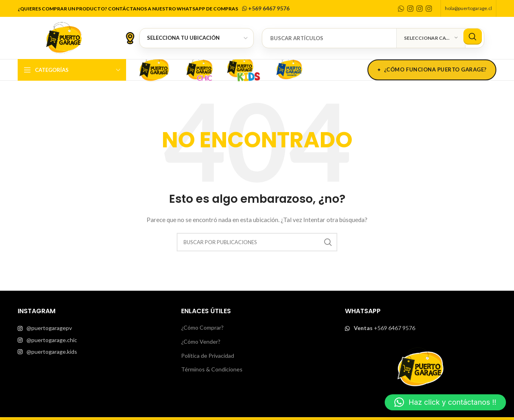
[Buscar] (373, 38)
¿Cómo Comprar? (202, 327)
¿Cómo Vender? (201, 342)
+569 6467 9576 (265, 8)
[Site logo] (64, 37)
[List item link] (93, 328)
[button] (445, 402)
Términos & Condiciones (212, 369)
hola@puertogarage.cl (468, 8)
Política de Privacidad (208, 356)
